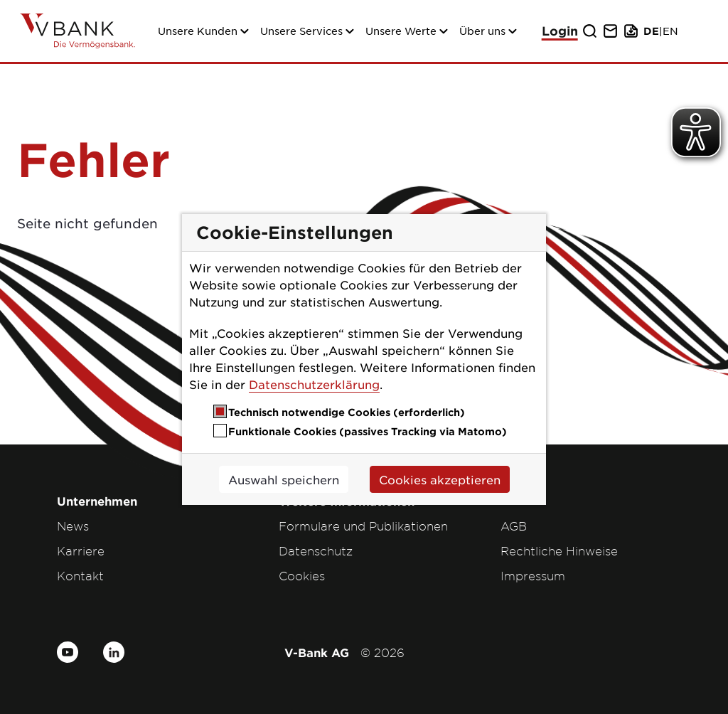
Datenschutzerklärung (314, 384)
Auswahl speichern (284, 479)
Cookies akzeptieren (440, 479)
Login (560, 31)
